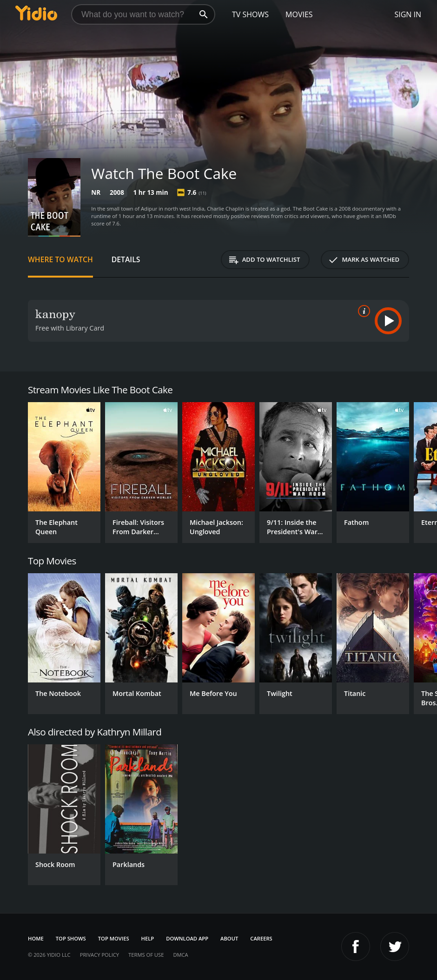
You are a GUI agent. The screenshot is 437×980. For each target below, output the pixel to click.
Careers (261, 938)
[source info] (362, 311)
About (229, 938)
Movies (299, 14)
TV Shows (250, 14)
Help (148, 938)
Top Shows (71, 938)
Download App (187, 938)
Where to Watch (60, 259)
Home (36, 938)
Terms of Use (146, 955)
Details (126, 259)
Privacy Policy (99, 955)
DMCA (180, 955)
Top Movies (114, 938)
